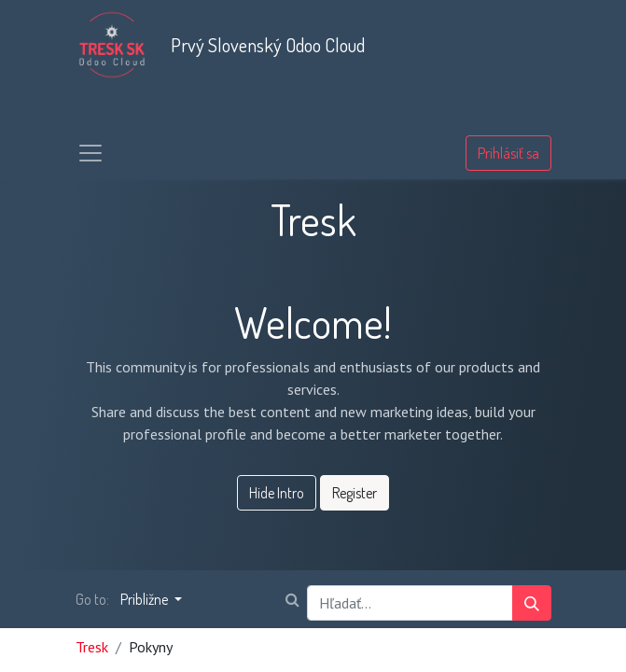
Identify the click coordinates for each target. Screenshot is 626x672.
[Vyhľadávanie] (532, 603)
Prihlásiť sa (508, 153)
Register (355, 493)
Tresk (92, 647)
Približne (146, 599)
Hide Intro (277, 493)
